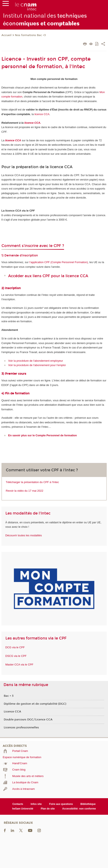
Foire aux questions (61, 804)
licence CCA (42, 114)
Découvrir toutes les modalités (24, 535)
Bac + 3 (9, 696)
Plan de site (48, 809)
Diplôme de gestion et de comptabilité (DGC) (35, 704)
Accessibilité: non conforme (79, 809)
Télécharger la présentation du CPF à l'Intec (32, 482)
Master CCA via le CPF (19, 665)
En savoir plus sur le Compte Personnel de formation (42, 435)
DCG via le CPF (15, 647)
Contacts (18, 804)
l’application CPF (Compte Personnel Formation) (59, 262)
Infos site (36, 804)
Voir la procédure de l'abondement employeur (36, 361)
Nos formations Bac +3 (30, 35)
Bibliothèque (88, 804)
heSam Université (23, 809)
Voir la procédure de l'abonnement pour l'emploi (37, 365)
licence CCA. (33, 123)
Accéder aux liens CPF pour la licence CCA (48, 276)
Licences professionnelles (21, 728)
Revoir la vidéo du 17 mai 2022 (25, 491)
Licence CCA (12, 712)
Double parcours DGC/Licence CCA (28, 720)
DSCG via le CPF (16, 656)
